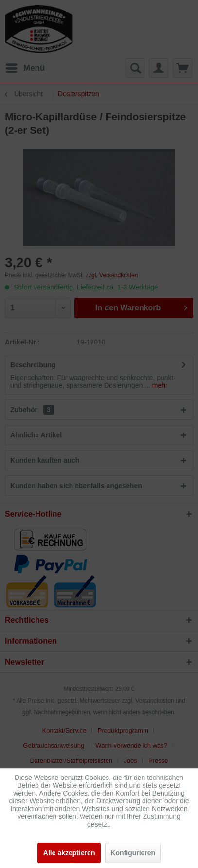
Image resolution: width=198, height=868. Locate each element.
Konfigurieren (133, 853)
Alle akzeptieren (69, 853)
